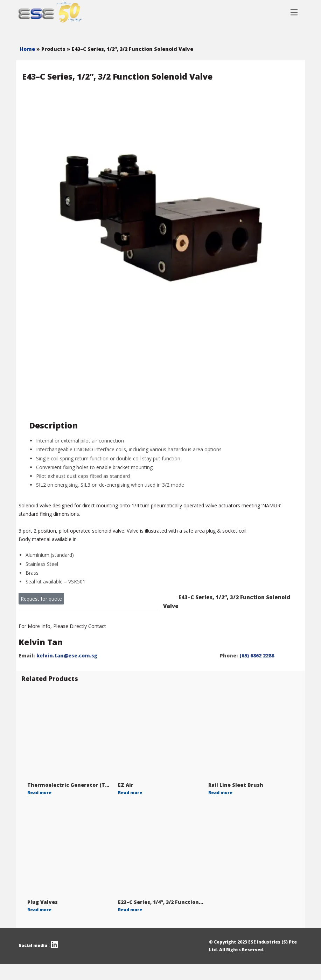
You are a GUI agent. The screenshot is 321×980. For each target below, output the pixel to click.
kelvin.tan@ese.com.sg (67, 655)
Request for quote (41, 599)
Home (28, 49)
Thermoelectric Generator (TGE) (70, 785)
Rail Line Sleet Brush (236, 785)
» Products (52, 49)
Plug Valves (43, 902)
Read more (39, 793)
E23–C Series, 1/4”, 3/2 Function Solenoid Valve (179, 902)
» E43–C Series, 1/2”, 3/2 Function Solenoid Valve (130, 49)
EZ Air (126, 785)
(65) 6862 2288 (257, 655)
